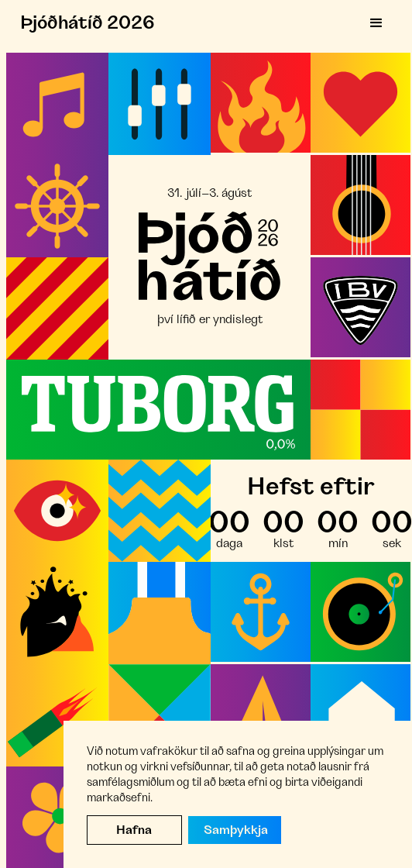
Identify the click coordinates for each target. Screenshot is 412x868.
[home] (84, 23)
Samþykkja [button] (236, 830)
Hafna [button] (134, 830)
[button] (376, 23)
